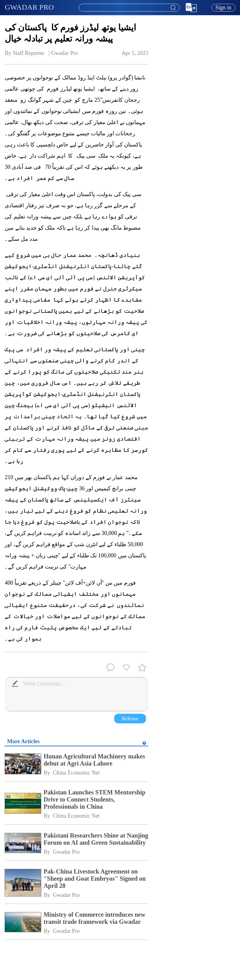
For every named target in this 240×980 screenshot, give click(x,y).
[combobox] (129, 8)
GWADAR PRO (29, 7)
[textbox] (129, 8)
